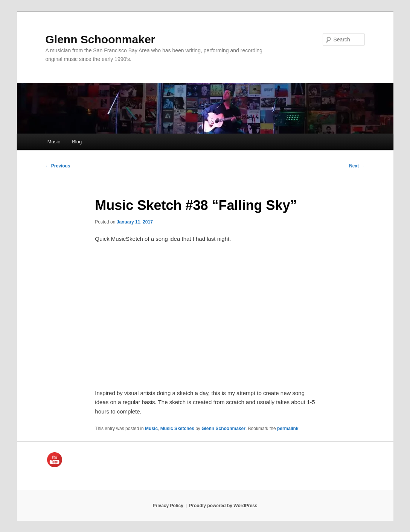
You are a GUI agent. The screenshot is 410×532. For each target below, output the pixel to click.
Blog (77, 142)
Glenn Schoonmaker (101, 39)
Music (54, 142)
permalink (288, 429)
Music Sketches (177, 429)
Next (357, 166)
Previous (58, 166)
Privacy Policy (168, 506)
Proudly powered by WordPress (223, 506)
